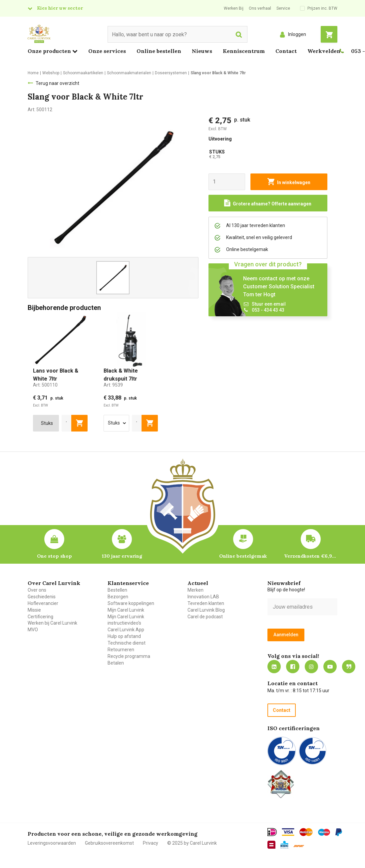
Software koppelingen (131, 603)
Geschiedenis (42, 597)
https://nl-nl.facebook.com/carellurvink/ (293, 667)
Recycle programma (129, 656)
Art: (45, 385)
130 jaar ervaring (122, 556)
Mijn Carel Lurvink (126, 610)
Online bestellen (159, 51)
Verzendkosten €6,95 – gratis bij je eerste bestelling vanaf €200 (311, 556)
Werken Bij (234, 8)
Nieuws (202, 51)
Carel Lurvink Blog (206, 610)
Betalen (116, 663)
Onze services (107, 51)
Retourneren (121, 650)
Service (283, 8)
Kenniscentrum (244, 51)
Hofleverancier (43, 603)
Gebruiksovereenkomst (109, 843)
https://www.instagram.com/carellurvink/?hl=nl (311, 667)
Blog (349, 667)
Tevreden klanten (206, 603)
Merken (195, 590)
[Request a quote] (268, 203)
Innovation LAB (203, 597)
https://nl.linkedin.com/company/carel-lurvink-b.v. (274, 667)
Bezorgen (118, 597)
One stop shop (54, 556)
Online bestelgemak (243, 556)
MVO (33, 630)
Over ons (37, 590)
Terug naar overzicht (57, 83)
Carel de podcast (205, 617)
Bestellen (117, 590)
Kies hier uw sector (60, 8)
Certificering (40, 617)
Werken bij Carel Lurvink (52, 623)
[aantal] (67, 423)
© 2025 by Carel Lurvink (192, 843)
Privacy (151, 843)
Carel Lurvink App (126, 630)
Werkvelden (324, 51)
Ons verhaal (260, 8)
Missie (34, 610)
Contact (286, 51)
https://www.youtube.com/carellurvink (330, 667)
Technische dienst (127, 643)
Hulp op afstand (124, 636)
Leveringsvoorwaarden (52, 843)
